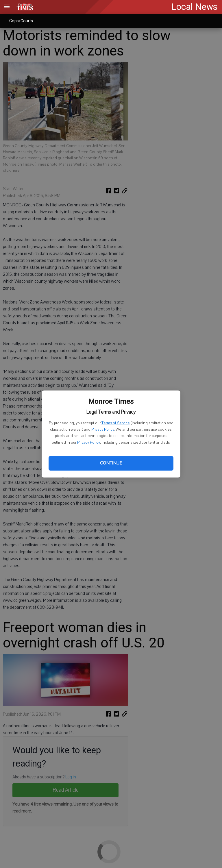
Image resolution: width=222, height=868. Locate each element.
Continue (111, 463)
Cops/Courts (21, 21)
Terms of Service (116, 423)
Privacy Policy (103, 430)
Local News (195, 7)
